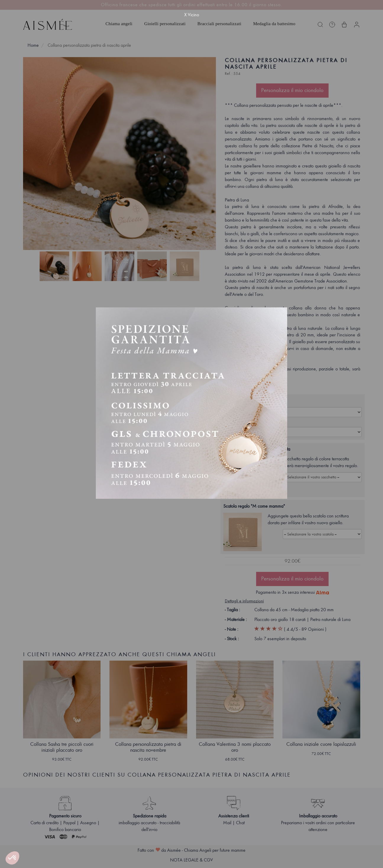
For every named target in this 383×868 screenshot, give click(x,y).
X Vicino (192, 15)
